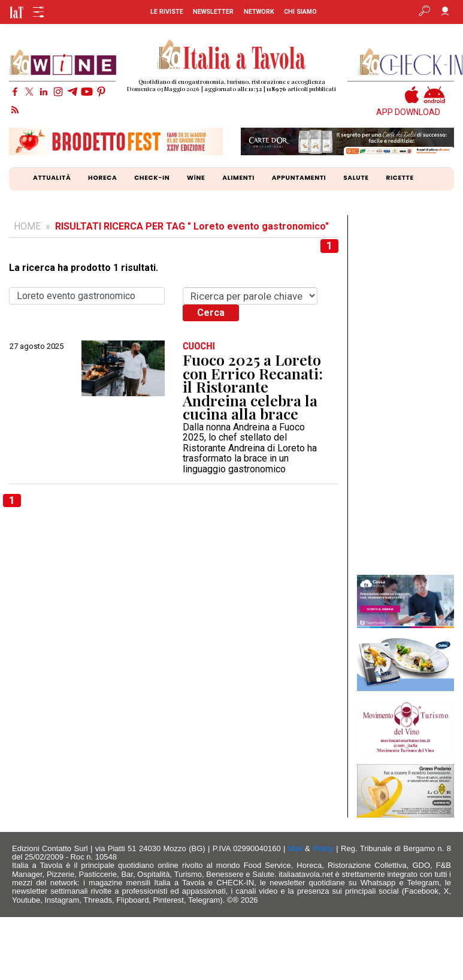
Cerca (211, 313)
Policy (323, 848)
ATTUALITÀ (52, 178)
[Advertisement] (405, 395)
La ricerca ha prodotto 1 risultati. (84, 268)
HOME (27, 226)
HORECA (102, 178)
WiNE (196, 178)
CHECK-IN (152, 178)
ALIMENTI (238, 178)
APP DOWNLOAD (408, 112)
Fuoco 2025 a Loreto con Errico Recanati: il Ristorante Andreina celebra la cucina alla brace (253, 387)
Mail (295, 848)
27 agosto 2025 (37, 346)
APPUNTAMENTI (299, 178)
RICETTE (400, 178)
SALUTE (356, 178)
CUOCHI (199, 346)
